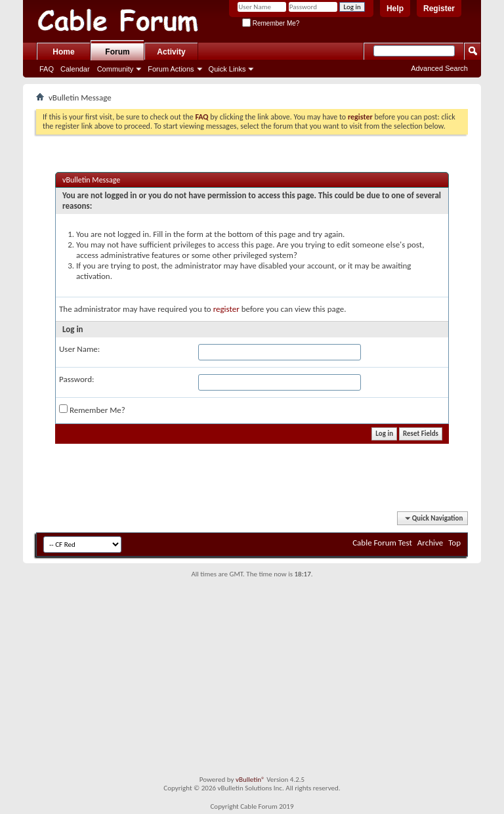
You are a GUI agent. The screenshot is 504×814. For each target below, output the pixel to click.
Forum (117, 52)
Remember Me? (271, 23)
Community (115, 69)
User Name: (79, 349)
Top (454, 543)
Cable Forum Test (382, 543)
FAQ (47, 69)
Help (395, 9)
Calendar (75, 69)
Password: (76, 379)
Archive (430, 543)
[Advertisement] (252, 677)
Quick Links (227, 69)
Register (439, 9)
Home (63, 52)
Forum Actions (171, 69)
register (226, 309)
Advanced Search (439, 68)
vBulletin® (250, 780)
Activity (171, 52)
